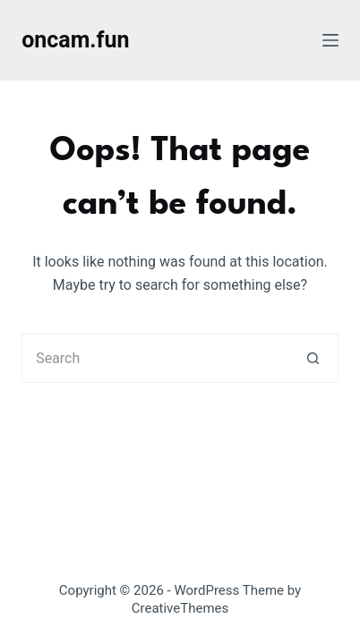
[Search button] (314, 358)
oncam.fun (75, 40)
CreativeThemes (180, 608)
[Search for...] (155, 358)
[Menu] (330, 40)
